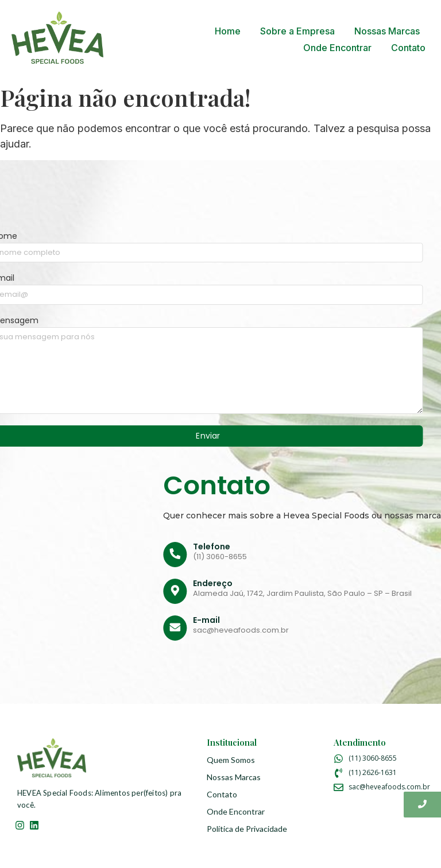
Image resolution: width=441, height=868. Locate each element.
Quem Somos (231, 760)
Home (228, 31)
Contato (408, 48)
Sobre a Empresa (297, 31)
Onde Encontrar (337, 48)
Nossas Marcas (387, 31)
